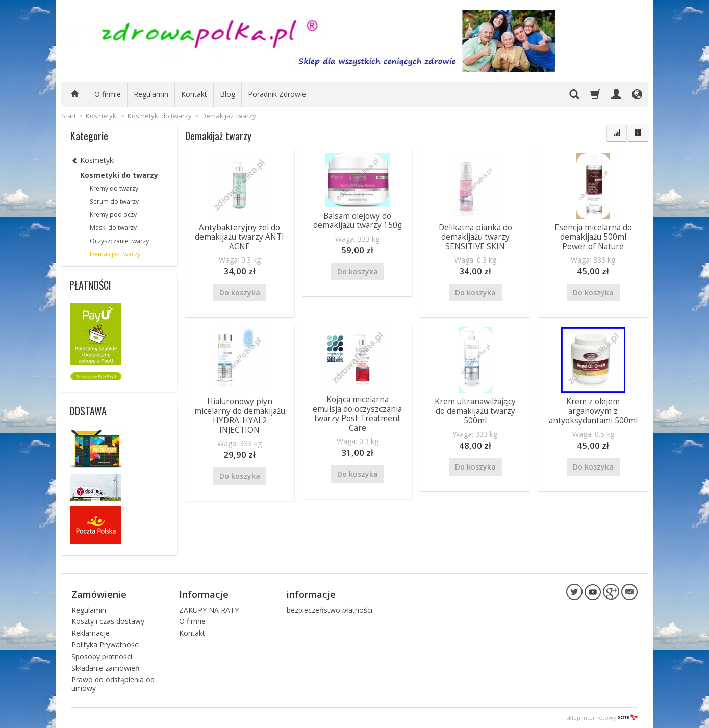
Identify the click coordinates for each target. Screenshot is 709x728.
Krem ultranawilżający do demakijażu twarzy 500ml (475, 411)
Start (69, 116)
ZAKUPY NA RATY (209, 609)
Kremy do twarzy (114, 188)
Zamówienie (99, 594)
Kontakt (194, 94)
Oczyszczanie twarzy (119, 241)
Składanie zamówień (106, 668)
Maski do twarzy (113, 228)
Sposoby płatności (102, 656)
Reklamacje (91, 633)
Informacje (204, 594)
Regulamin (151, 94)
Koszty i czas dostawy (108, 621)
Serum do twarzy (114, 202)
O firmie (108, 94)
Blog (227, 94)
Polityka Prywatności (106, 645)
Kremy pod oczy (113, 214)
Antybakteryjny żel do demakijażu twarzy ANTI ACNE (239, 237)
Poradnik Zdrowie (277, 94)
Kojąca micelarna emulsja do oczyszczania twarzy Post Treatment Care (357, 413)
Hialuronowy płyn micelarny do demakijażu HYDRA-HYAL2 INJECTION (240, 415)
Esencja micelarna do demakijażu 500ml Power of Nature (593, 237)
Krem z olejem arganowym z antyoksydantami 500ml (593, 411)
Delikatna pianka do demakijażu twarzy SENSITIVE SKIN (475, 237)
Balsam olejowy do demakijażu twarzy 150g (358, 220)
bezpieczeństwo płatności (330, 609)
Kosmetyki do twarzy (119, 175)
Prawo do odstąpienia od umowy (113, 684)
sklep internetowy (602, 718)
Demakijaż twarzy (115, 254)
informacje (311, 594)
